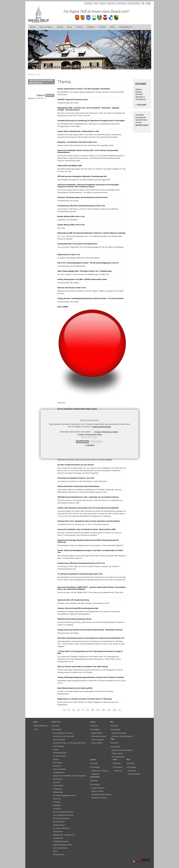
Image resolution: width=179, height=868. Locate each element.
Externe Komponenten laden (90, 435)
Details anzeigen (91, 437)
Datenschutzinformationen (102, 427)
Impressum (91, 445)
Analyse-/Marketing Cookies (106, 432)
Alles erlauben (96, 442)
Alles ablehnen (82, 442)
